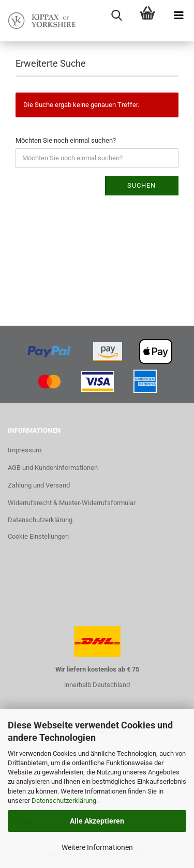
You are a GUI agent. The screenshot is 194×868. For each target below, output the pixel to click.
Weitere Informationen (97, 847)
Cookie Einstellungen (38, 536)
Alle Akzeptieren (97, 821)
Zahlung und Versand (39, 485)
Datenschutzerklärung (64, 801)
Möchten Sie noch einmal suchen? (66, 140)
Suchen (141, 185)
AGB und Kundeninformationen (53, 468)
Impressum (25, 450)
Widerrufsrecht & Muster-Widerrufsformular (72, 503)
